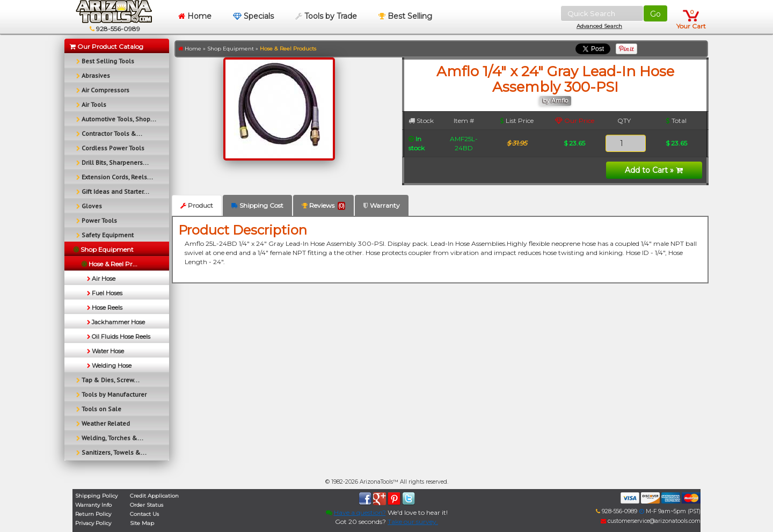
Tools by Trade (326, 16)
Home (195, 16)
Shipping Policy (96, 496)
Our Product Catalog (107, 46)
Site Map (142, 523)
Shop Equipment (231, 49)
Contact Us (144, 514)
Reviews (323, 206)
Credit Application (154, 496)
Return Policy (93, 514)
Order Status (147, 505)
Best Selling (405, 16)
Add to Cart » (654, 170)
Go (655, 14)
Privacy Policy (93, 523)
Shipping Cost (257, 205)
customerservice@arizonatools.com (651, 521)
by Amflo (555, 101)
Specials (253, 16)
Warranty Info (93, 505)
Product (197, 205)
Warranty (382, 205)
